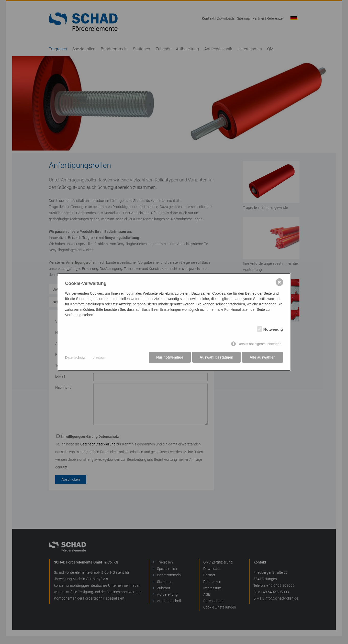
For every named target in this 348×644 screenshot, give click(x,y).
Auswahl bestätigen (216, 358)
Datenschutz (75, 358)
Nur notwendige (169, 358)
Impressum (97, 358)
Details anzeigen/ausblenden (259, 344)
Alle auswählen (262, 358)
